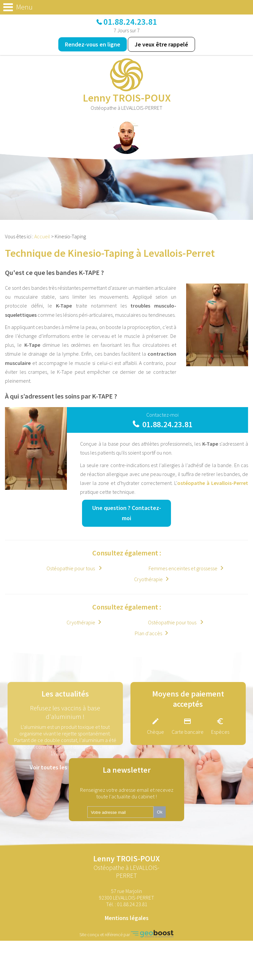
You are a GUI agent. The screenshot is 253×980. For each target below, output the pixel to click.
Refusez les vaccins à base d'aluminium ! (65, 712)
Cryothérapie (148, 579)
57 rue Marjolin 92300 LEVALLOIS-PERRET (126, 894)
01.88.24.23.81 (130, 22)
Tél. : (127, 904)
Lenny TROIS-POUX (126, 866)
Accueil (42, 236)
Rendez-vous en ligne (93, 44)
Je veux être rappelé (161, 44)
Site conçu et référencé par (126, 934)
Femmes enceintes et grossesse (183, 568)
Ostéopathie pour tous (71, 568)
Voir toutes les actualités (62, 767)
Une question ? (127, 513)
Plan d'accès (148, 633)
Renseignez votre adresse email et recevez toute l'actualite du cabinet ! (127, 793)
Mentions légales (127, 918)
